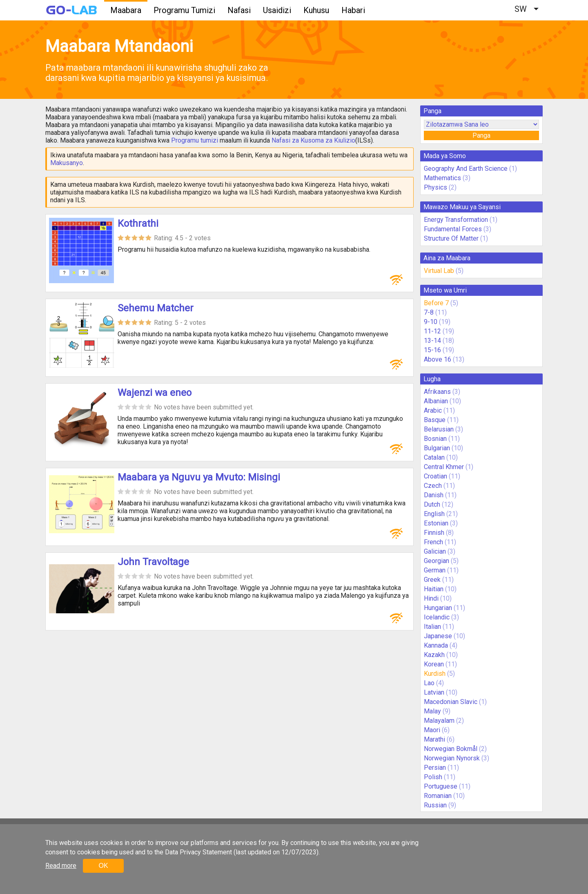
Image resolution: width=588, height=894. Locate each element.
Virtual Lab (439, 271)
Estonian (436, 523)
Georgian (437, 561)
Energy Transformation (456, 220)
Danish (434, 495)
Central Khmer (444, 467)
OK (103, 866)
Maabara (126, 10)
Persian (435, 768)
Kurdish (435, 674)
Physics (435, 187)
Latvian (434, 692)
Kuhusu (316, 10)
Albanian (436, 401)
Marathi (434, 739)
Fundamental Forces (453, 229)
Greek (432, 580)
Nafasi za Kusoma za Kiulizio (313, 140)
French (433, 542)
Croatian (435, 476)
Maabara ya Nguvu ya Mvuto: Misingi (199, 477)
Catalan (434, 457)
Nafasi (239, 10)
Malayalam (439, 721)
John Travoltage (153, 562)
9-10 (431, 322)
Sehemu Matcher (156, 308)
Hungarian (438, 608)
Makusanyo (67, 163)
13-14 (432, 341)
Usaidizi (277, 10)
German (435, 570)
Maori (432, 730)
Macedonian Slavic (451, 702)
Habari (353, 10)
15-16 (432, 350)
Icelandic (437, 617)
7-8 (429, 312)
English (434, 514)
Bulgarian (437, 448)
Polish (433, 777)
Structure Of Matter (451, 238)
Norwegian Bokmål (451, 749)
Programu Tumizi (184, 10)
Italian (432, 627)
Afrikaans (437, 392)
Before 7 (436, 303)
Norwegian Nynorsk (452, 758)
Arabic (433, 410)
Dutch (432, 504)
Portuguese (441, 786)
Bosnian (435, 439)
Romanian (438, 796)
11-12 (432, 331)
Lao (429, 683)
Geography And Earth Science (466, 169)
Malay (432, 711)
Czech (433, 486)
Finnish (434, 533)
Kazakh (434, 655)
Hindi (431, 598)
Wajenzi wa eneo (155, 393)
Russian (435, 805)
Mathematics (442, 178)
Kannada (436, 645)
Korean (434, 664)
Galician (435, 551)
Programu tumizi (195, 140)
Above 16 (438, 359)
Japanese (438, 636)
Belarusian (439, 429)
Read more (61, 866)
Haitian (434, 589)
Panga (481, 135)
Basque (435, 420)
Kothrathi (138, 223)
